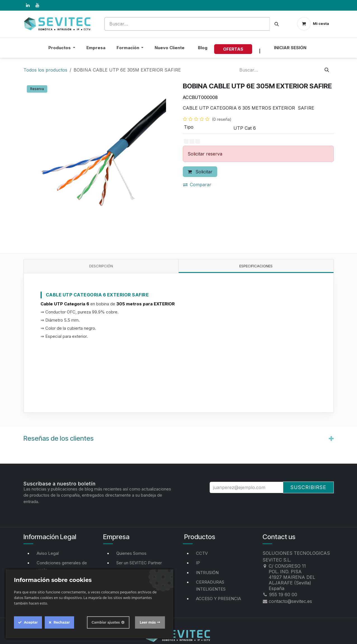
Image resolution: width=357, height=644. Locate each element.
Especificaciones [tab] (256, 266)
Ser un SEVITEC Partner (139, 563)
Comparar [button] (197, 185)
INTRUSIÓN (207, 573)
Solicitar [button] (200, 172)
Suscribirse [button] (308, 487)
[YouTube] (37, 5)
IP (198, 563)
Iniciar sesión (290, 48)
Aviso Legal (48, 553)
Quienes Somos (131, 553)
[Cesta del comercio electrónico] (313, 24)
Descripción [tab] (101, 266)
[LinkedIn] (28, 5)
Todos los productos (45, 70)
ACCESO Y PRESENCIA (218, 599)
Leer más (148, 622)
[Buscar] (277, 24)
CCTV (202, 553)
